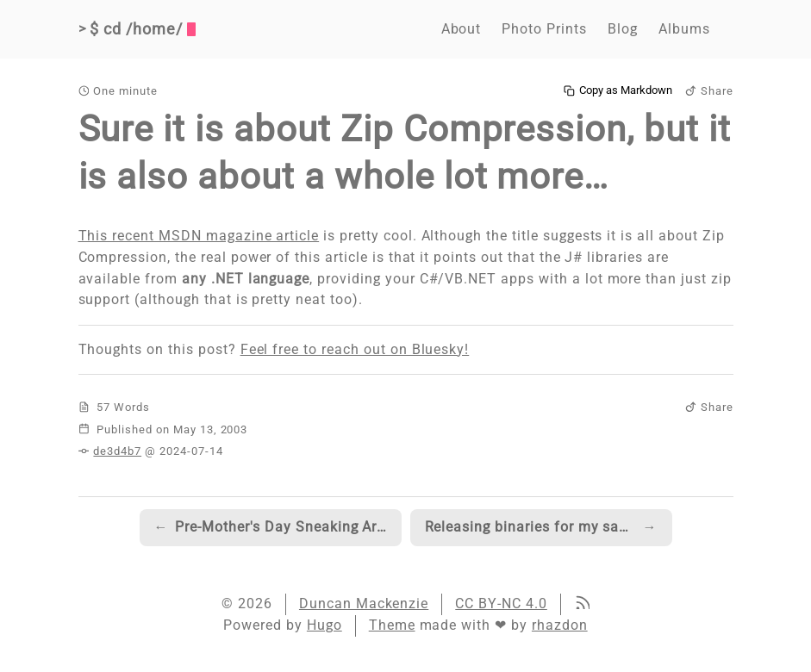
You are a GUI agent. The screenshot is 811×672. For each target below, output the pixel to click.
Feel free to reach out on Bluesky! (355, 349)
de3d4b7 (117, 451)
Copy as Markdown (618, 90)
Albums (684, 29)
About (462, 29)
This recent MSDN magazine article (199, 236)
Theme (392, 625)
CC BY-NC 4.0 (501, 604)
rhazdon (560, 625)
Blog (623, 29)
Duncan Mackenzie (364, 604)
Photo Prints (544, 29)
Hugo (324, 625)
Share (709, 91)
